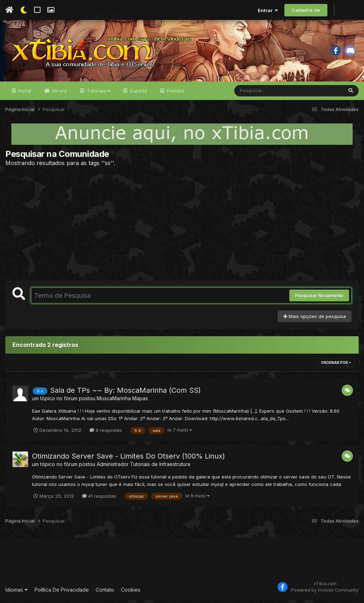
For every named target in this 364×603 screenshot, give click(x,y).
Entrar (268, 10)
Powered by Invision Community (325, 593)
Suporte (138, 93)
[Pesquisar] (262, 93)
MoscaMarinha (114, 401)
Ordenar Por (336, 365)
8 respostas (106, 433)
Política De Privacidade (62, 592)
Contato (105, 592)
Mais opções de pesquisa (315, 319)
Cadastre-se (306, 10)
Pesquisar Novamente (319, 298)
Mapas (140, 401)
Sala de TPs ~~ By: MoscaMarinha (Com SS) (125, 393)
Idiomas (17, 592)
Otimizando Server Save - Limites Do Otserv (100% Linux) (129, 459)
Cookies (131, 592)
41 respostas (99, 498)
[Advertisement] (182, 226)
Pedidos (175, 93)
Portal (24, 93)
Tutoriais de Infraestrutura (160, 467)
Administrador (113, 467)
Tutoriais (98, 93)
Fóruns (59, 93)
